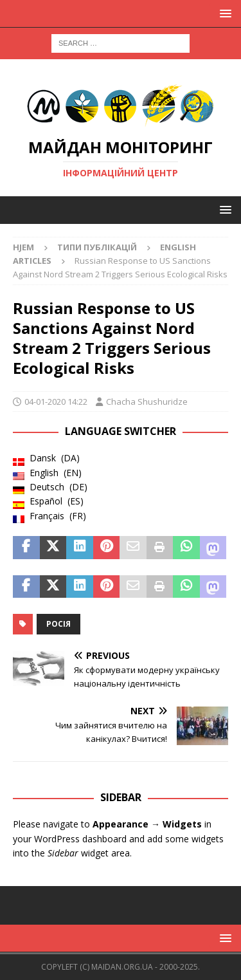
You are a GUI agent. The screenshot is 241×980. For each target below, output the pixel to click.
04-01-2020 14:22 (56, 402)
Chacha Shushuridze (147, 402)
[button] (223, 13)
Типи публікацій (97, 247)
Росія (58, 624)
